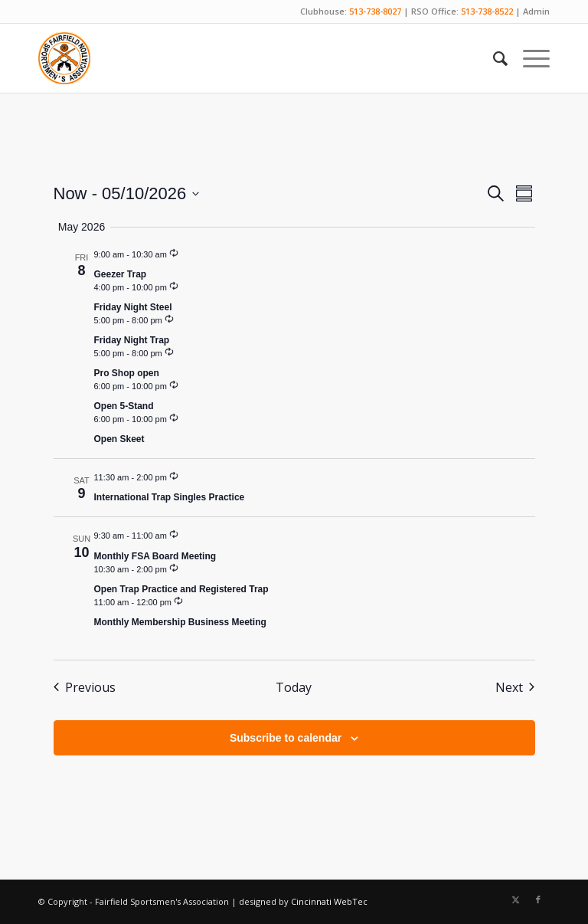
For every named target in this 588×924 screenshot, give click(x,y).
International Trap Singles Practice (170, 497)
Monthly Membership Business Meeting (180, 622)
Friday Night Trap (132, 340)
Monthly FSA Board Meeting (155, 556)
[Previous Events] (85, 687)
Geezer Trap (121, 274)
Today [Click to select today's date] (294, 687)
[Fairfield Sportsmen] (64, 58)
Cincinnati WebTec (329, 901)
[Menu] (529, 58)
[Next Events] (515, 687)
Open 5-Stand (124, 406)
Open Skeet (119, 439)
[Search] (493, 58)
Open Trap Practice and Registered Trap (181, 589)
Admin (536, 11)
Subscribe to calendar (286, 738)
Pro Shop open (127, 373)
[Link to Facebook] (538, 899)
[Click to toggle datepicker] (127, 193)
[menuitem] (493, 58)
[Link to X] (515, 899)
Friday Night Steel (133, 307)
